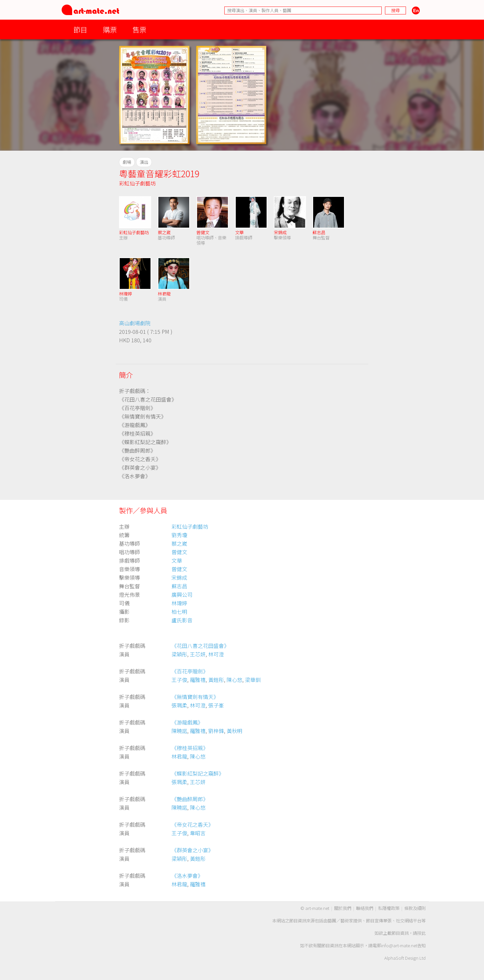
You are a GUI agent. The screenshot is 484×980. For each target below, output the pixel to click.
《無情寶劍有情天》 (195, 697)
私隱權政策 (389, 908)
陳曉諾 (179, 731)
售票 (139, 29)
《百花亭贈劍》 (190, 671)
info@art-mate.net (399, 945)
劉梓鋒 (216, 731)
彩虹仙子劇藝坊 (137, 183)
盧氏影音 (182, 620)
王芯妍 (198, 654)
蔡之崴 (164, 232)
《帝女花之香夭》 (192, 824)
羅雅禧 (198, 680)
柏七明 (179, 612)
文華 (239, 232)
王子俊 (179, 680)
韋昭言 (198, 833)
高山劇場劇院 (135, 323)
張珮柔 (179, 705)
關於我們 (343, 908)
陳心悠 (234, 680)
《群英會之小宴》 (192, 850)
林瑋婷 (125, 294)
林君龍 (164, 294)
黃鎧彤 (216, 680)
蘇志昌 (319, 232)
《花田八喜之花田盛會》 (200, 646)
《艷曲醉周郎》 (190, 799)
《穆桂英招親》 (190, 748)
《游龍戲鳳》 (187, 722)
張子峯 (216, 705)
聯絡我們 (365, 908)
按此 (421, 933)
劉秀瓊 (179, 535)
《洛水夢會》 (187, 876)
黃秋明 (234, 731)
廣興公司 (182, 594)
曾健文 (203, 232)
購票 (110, 29)
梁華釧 (253, 680)
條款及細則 (415, 908)
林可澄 (216, 654)
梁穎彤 (179, 654)
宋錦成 (280, 232)
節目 (80, 29)
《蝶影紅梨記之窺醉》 (198, 773)
